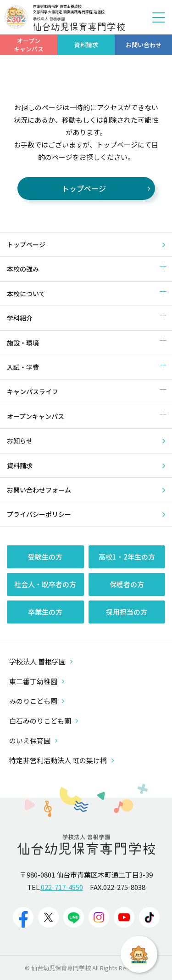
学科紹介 (20, 318)
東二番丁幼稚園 (37, 681)
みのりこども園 (37, 701)
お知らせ (20, 441)
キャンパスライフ (33, 391)
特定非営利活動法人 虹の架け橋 (61, 760)
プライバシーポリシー (39, 514)
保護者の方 (127, 584)
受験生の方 (45, 557)
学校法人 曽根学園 (41, 661)
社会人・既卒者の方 (45, 584)
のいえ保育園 (33, 740)
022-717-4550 (62, 887)
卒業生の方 (45, 612)
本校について (26, 294)
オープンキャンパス (36, 416)
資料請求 (20, 465)
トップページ (26, 244)
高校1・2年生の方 (127, 557)
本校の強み (23, 269)
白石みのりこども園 (44, 721)
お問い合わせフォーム (39, 490)
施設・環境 (23, 343)
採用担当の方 (127, 612)
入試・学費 (23, 367)
